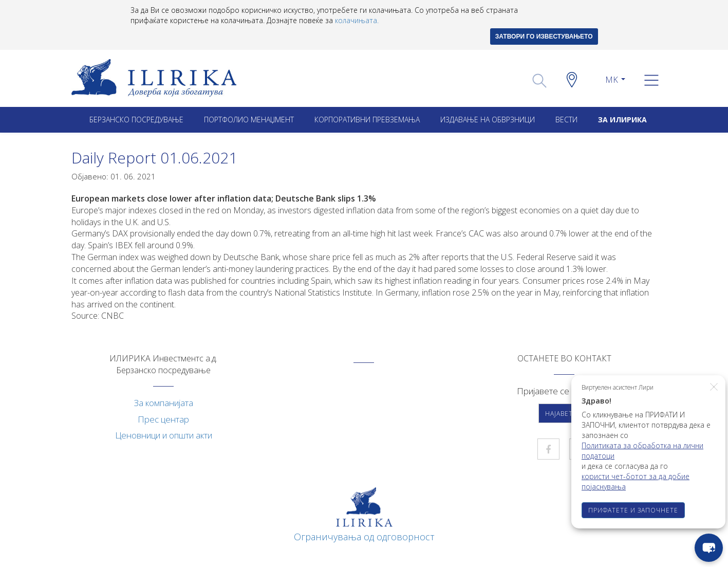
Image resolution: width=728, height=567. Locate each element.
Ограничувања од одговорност (364, 537)
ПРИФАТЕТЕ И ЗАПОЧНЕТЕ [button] (633, 510)
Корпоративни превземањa (367, 120)
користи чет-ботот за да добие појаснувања (636, 481)
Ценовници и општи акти (164, 435)
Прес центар (163, 419)
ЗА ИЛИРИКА (622, 120)
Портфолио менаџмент (249, 120)
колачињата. (357, 20)
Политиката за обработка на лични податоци (642, 451)
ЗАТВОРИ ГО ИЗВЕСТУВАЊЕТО (544, 36)
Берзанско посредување (136, 120)
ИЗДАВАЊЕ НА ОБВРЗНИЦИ (488, 120)
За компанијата (164, 403)
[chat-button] (709, 548)
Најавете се (566, 414)
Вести (566, 120)
